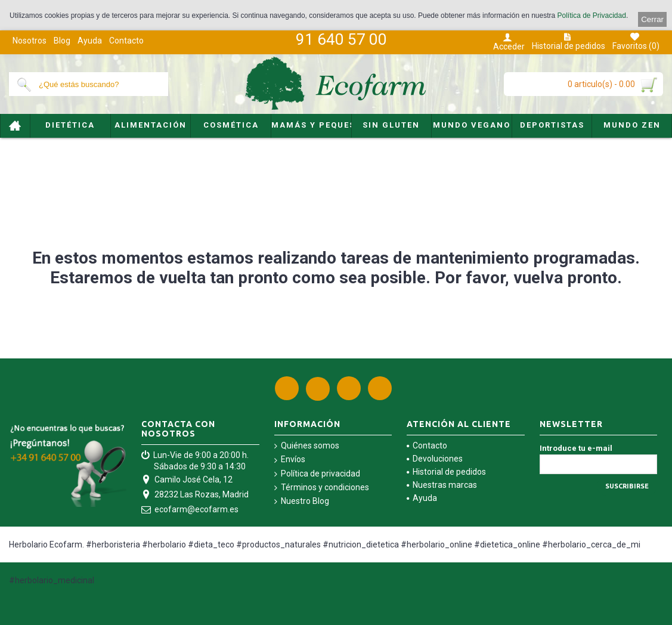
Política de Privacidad (592, 16)
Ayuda (422, 498)
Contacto (427, 445)
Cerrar (652, 19)
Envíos (290, 460)
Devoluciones (435, 459)
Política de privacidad (317, 474)
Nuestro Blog (302, 501)
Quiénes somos (307, 446)
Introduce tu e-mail (576, 448)
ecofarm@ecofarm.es (190, 510)
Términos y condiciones (322, 488)
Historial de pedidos (446, 472)
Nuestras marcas (442, 485)
